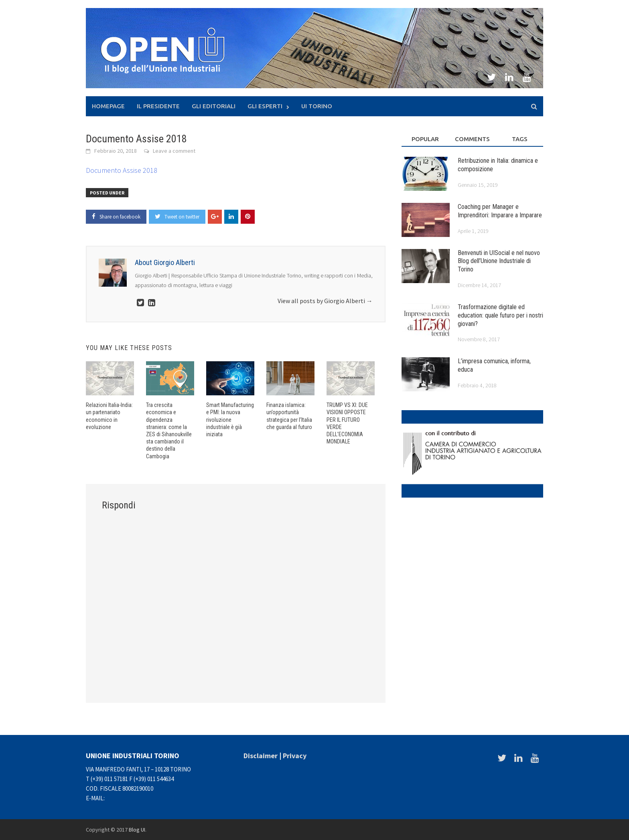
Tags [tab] (520, 139)
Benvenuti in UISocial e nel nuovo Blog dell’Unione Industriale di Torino (499, 261)
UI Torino (317, 106)
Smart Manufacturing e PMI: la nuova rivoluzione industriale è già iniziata (230, 420)
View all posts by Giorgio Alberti (325, 301)
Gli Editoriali (214, 106)
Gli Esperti (265, 106)
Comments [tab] (472, 139)
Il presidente (158, 106)
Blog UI (137, 830)
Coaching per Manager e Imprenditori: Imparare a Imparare (500, 211)
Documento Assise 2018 (122, 170)
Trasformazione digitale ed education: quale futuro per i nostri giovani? (500, 315)
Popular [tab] (425, 139)
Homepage (108, 106)
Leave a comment (174, 151)
